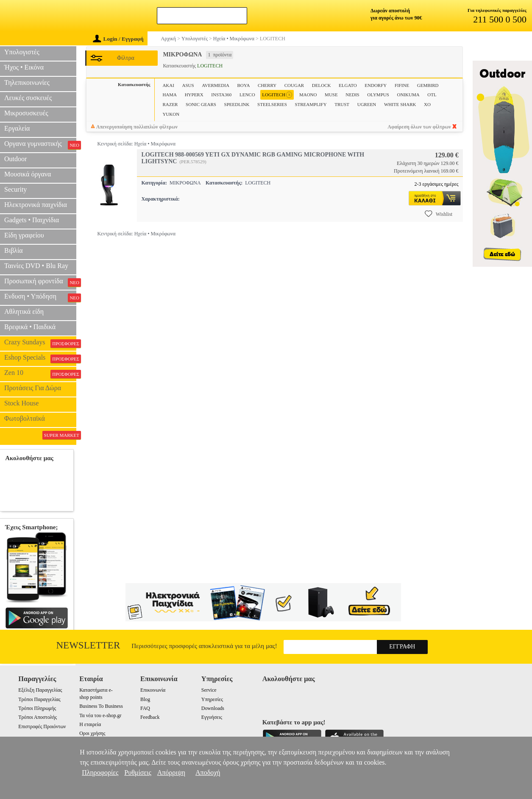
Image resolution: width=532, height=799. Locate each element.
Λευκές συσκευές (28, 98)
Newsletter (88, 645)
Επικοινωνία (153, 690)
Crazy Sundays (40, 343)
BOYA (244, 85)
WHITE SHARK (400, 104)
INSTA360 (221, 95)
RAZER (170, 104)
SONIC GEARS (201, 104)
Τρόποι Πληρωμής (37, 708)
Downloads (213, 708)
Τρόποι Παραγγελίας (39, 699)
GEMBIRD (428, 85)
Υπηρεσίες (212, 699)
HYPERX (194, 95)
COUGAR (294, 85)
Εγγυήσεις (212, 717)
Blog (145, 699)
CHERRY (267, 85)
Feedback (150, 717)
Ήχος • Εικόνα (24, 67)
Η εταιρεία (90, 724)
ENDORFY (376, 85)
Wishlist (439, 214)
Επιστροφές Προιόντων (42, 726)
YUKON (171, 114)
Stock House (21, 403)
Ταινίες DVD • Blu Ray (36, 266)
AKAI (168, 85)
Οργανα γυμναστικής (40, 145)
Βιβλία (14, 250)
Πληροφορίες (100, 772)
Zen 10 (40, 374)
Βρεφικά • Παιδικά (30, 327)
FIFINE (402, 85)
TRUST (342, 104)
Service (209, 690)
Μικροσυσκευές (26, 113)
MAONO (308, 95)
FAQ (145, 708)
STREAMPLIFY (311, 104)
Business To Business (101, 706)
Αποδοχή (208, 772)
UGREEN (367, 104)
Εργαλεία (17, 128)
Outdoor (15, 159)
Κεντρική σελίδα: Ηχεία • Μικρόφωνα (136, 144)
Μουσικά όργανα (28, 174)
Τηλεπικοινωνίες (27, 82)
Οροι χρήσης (92, 733)
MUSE (331, 95)
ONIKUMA (408, 95)
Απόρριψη (171, 772)
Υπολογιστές (22, 52)
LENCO (247, 95)
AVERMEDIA (216, 85)
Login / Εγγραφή (118, 39)
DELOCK (322, 85)
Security (15, 189)
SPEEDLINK (237, 104)
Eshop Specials (40, 358)
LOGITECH (277, 95)
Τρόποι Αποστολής (38, 717)
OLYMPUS (378, 95)
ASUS (188, 85)
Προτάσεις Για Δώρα (33, 388)
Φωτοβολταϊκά (25, 418)
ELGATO (348, 85)
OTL (432, 95)
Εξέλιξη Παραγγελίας (40, 690)
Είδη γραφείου (24, 235)
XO (427, 104)
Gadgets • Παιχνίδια (32, 220)
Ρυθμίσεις (138, 772)
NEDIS (352, 95)
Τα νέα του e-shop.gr (100, 715)
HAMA (170, 95)
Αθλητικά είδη (24, 311)
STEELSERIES (272, 104)
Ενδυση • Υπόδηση (40, 297)
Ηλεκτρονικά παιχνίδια (36, 205)
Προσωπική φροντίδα (40, 282)
